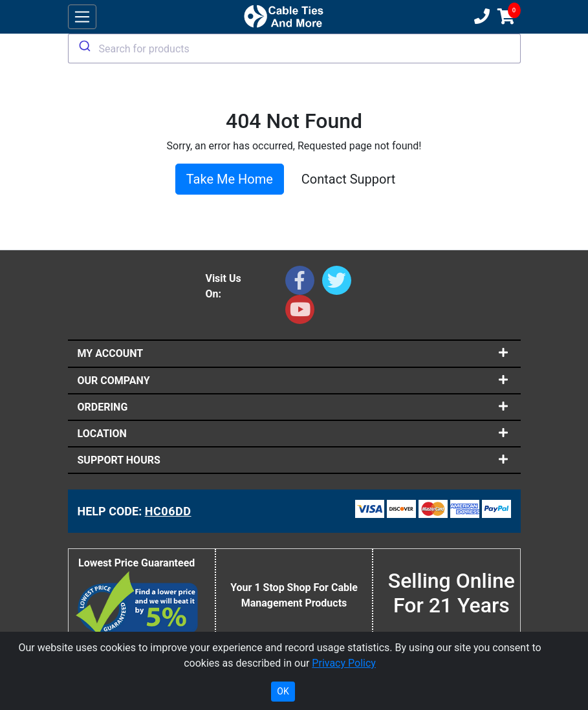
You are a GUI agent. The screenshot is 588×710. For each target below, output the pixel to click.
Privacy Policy (344, 663)
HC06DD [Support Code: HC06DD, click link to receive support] (168, 511)
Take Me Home (230, 179)
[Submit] (84, 46)
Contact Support (348, 179)
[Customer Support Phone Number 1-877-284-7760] (481, 17)
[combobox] (294, 48)
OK (283, 691)
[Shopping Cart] (506, 17)
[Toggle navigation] (82, 17)
